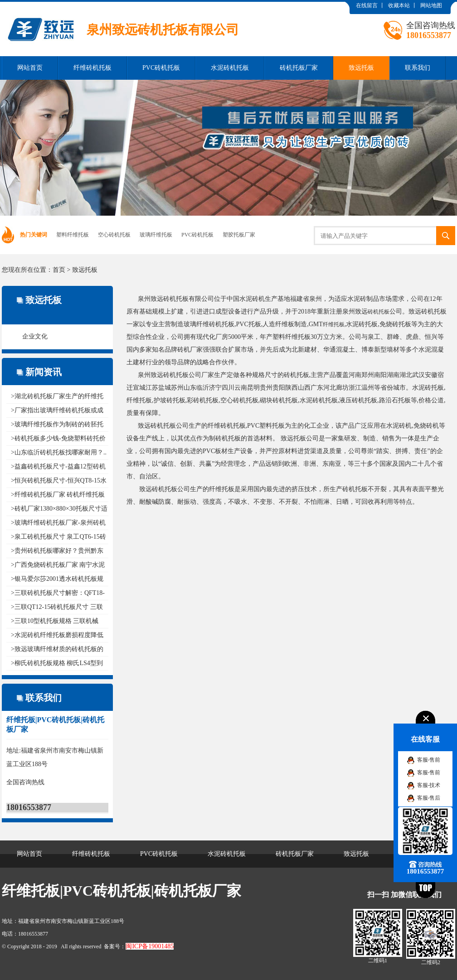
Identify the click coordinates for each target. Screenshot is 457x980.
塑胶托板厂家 (239, 235)
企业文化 (35, 336)
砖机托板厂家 (299, 68)
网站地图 (431, 5)
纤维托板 (334, 324)
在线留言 (367, 5)
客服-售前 (429, 760)
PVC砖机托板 (161, 68)
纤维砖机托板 (92, 68)
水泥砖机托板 (230, 68)
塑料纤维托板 (73, 235)
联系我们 (418, 68)
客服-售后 (429, 798)
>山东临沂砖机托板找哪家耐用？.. (59, 452)
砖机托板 (379, 312)
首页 (59, 270)
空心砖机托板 (114, 235)
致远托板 (361, 68)
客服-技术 (429, 785)
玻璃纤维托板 (156, 235)
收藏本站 (399, 5)
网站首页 (30, 68)
